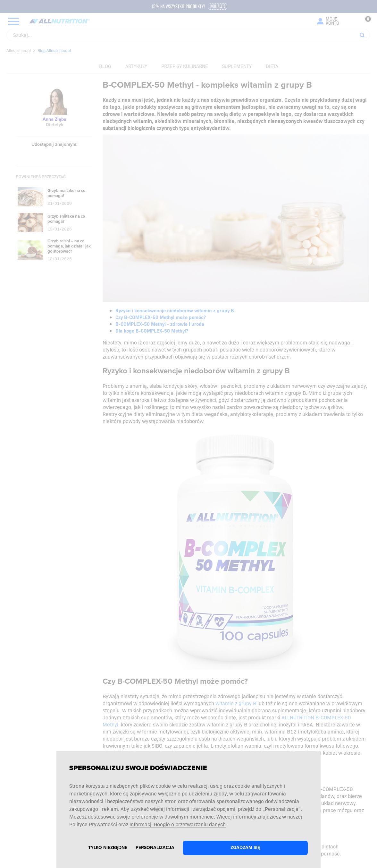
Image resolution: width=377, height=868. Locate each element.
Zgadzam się (245, 848)
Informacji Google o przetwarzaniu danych (178, 824)
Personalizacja (155, 848)
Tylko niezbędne (108, 848)
